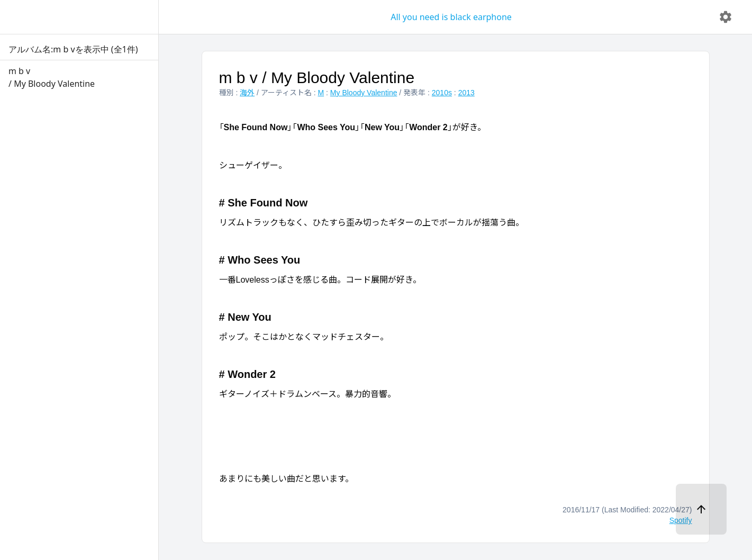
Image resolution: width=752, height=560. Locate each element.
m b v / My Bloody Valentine (317, 78)
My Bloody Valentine (364, 93)
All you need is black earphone (451, 17)
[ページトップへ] (701, 509)
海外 (247, 93)
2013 (466, 93)
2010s (442, 93)
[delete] (726, 17)
